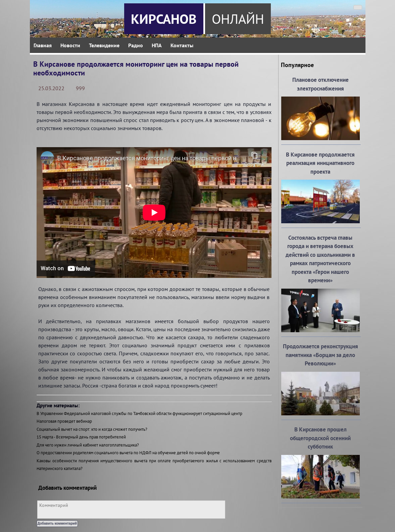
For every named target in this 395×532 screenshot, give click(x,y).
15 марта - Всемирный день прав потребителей (81, 437)
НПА (157, 45)
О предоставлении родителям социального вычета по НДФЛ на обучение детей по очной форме (128, 453)
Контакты (182, 45)
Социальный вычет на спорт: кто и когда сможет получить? (92, 429)
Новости (70, 45)
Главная (43, 45)
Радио (136, 45)
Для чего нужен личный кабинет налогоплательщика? (88, 445)
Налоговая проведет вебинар (64, 421)
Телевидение (104, 45)
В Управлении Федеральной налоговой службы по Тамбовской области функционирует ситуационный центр (139, 413)
